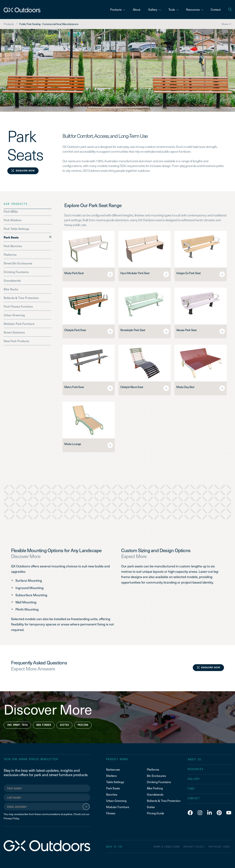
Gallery (155, 9)
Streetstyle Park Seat (133, 330)
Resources (195, 9)
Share (226, 24)
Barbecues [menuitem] (113, 769)
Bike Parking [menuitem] (155, 788)
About (137, 9)
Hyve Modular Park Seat (135, 273)
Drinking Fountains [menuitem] (16, 272)
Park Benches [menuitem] (13, 246)
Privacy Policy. (12, 818)
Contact (216, 9)
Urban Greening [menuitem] (14, 315)
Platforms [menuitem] (10, 254)
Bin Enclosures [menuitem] (156, 776)
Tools (173, 9)
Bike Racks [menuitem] (11, 289)
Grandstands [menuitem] (12, 280)
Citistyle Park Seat (75, 330)
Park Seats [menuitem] (11, 237)
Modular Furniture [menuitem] (118, 807)
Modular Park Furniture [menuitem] (19, 324)
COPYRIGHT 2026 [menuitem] (219, 847)
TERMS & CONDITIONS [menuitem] (166, 847)
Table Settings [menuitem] (115, 782)
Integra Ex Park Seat (188, 273)
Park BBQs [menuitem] (11, 211)
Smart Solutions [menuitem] (14, 332)
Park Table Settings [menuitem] (16, 229)
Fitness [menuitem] (111, 813)
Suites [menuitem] (151, 807)
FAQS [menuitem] (191, 789)
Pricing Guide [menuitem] (156, 813)
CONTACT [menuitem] (194, 798)
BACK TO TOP (114, 847)
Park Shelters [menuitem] (13, 220)
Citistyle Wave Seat (132, 387)
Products (118, 9)
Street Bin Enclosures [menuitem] (18, 263)
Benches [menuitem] (112, 794)
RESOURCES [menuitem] (195, 769)
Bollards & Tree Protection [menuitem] (21, 298)
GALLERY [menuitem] (194, 779)
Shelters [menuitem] (111, 776)
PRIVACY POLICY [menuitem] (194, 847)
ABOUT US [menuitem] (194, 759)
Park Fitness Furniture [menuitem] (18, 306)
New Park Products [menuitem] (16, 341)
